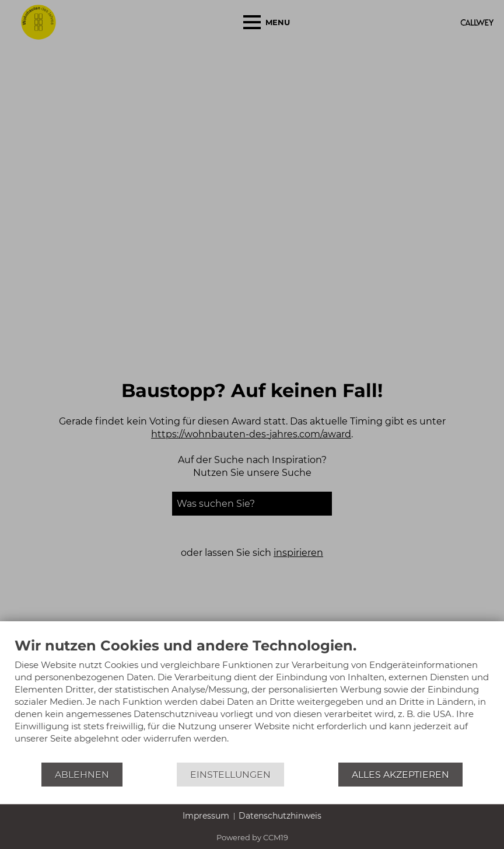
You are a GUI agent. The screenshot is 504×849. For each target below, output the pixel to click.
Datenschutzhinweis (280, 816)
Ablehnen (82, 775)
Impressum (206, 816)
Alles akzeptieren (400, 775)
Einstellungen (230, 775)
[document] (252, 699)
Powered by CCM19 (252, 837)
